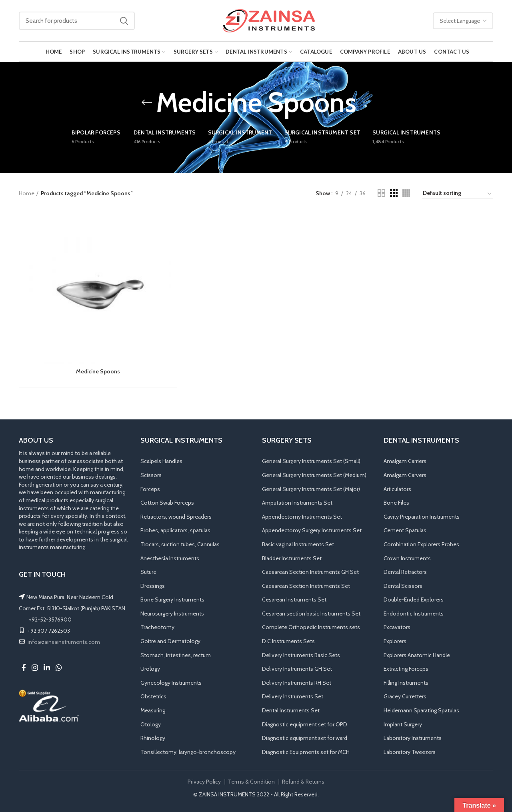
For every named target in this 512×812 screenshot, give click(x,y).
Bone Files (396, 503)
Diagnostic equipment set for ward (305, 738)
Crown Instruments (407, 558)
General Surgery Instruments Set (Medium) (314, 475)
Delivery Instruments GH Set (297, 669)
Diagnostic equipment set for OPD (305, 724)
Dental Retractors (405, 572)
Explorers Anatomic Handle (417, 655)
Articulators (397, 489)
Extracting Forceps (406, 669)
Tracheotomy (157, 627)
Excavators (397, 627)
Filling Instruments (406, 683)
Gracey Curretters (405, 696)
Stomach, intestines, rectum (176, 655)
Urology (150, 669)
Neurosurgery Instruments (172, 614)
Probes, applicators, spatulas (175, 530)
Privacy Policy (204, 782)
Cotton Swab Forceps (167, 503)
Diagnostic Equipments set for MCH (306, 752)
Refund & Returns (303, 782)
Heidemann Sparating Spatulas (421, 710)
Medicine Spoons (98, 371)
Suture (148, 572)
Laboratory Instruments (413, 738)
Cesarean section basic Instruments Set (311, 614)
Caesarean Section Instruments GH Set (310, 572)
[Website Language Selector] (463, 21)
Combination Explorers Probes (421, 544)
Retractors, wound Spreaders (176, 517)
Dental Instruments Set (291, 710)
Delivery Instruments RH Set (297, 683)
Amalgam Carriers (405, 461)
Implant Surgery (403, 724)
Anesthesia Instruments (170, 558)
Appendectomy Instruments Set (302, 517)
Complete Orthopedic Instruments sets (311, 627)
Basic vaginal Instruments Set (298, 544)
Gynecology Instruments (171, 683)
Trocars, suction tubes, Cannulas (180, 544)
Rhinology (153, 738)
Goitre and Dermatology (170, 641)
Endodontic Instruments (414, 614)
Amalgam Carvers (405, 475)
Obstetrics (153, 696)
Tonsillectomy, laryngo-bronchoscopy (188, 752)
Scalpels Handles (161, 461)
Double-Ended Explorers (414, 599)
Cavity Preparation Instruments (422, 517)
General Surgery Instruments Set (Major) (311, 489)
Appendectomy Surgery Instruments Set (312, 530)
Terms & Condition (251, 782)
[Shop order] (458, 194)
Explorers (395, 641)
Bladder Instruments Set (292, 558)
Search (124, 21)
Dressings (153, 586)
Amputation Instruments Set (297, 503)
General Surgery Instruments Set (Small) (311, 461)
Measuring (153, 710)
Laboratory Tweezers (410, 752)
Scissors (151, 475)
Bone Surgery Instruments (172, 599)
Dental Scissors (403, 586)
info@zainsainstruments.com (64, 642)
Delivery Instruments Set (293, 696)
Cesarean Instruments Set (294, 599)
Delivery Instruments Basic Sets (301, 655)
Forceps (150, 489)
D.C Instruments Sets (288, 641)
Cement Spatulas (405, 530)
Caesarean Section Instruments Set (306, 586)
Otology (151, 724)
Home (27, 193)
